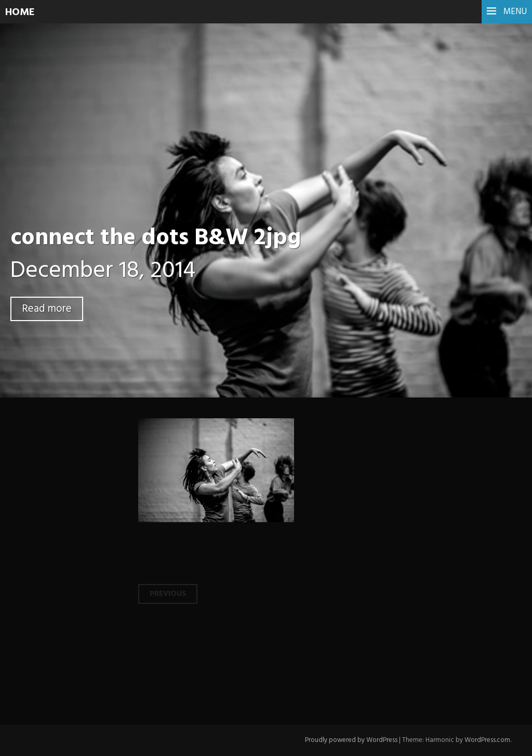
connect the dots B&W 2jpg (156, 238)
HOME (20, 12)
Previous (168, 594)
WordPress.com (487, 740)
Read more (47, 309)
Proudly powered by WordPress (351, 740)
